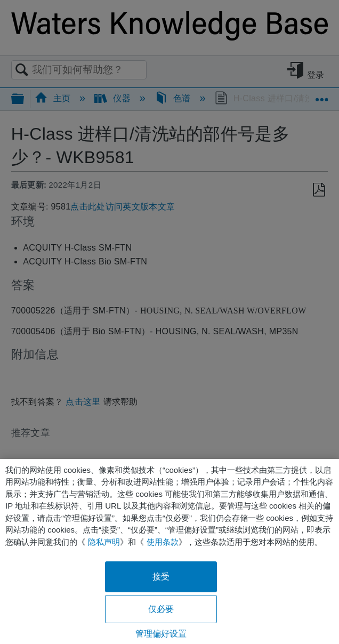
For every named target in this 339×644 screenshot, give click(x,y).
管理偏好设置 (161, 634)
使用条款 (163, 542)
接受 (161, 577)
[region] (170, 552)
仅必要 (161, 609)
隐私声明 (104, 542)
